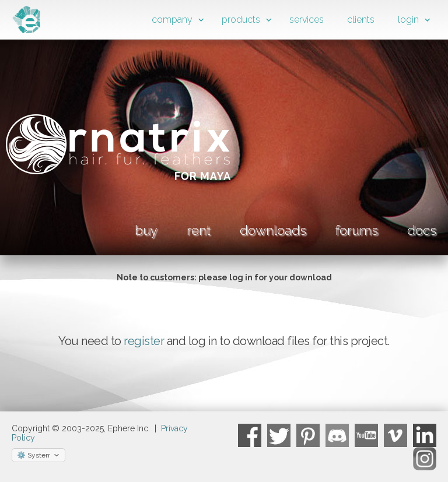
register (144, 341)
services (307, 20)
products (241, 20)
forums (357, 230)
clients (361, 20)
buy (146, 230)
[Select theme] (38, 455)
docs (422, 230)
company (172, 20)
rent (199, 230)
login (408, 20)
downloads (273, 230)
